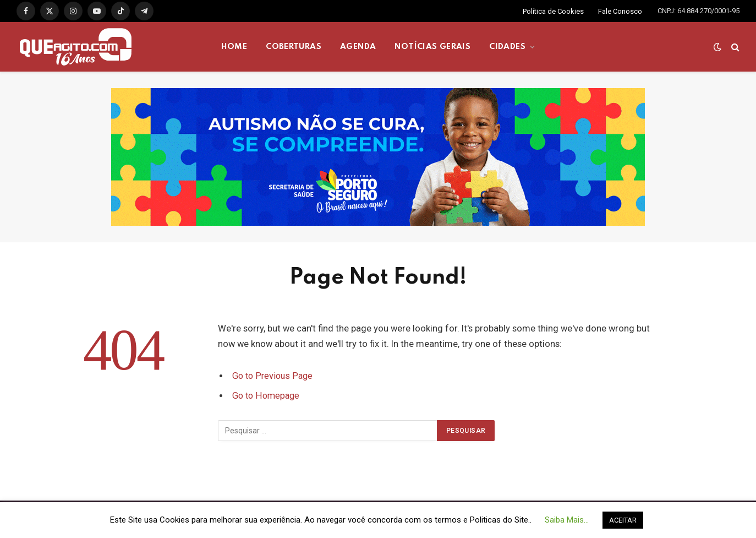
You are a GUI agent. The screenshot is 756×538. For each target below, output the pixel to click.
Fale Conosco (620, 11)
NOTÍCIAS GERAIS (432, 47)
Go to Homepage (267, 396)
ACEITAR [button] (623, 520)
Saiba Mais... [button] (567, 520)
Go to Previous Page (274, 376)
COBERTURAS (294, 47)
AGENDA (358, 47)
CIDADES (507, 47)
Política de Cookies (553, 11)
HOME (234, 47)
